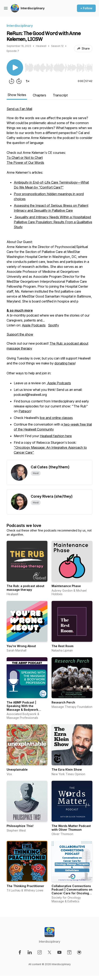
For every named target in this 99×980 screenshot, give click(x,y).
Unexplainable (17, 769)
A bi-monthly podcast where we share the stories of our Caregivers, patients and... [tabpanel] (49, 283)
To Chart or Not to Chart (25, 158)
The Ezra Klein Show (67, 769)
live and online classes (56, 418)
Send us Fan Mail (19, 109)
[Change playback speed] (28, 81)
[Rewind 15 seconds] (12, 81)
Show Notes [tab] (17, 95)
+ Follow (86, 8)
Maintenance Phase (66, 586)
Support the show (20, 334)
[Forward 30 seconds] (19, 81)
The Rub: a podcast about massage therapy (25, 588)
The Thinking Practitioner (25, 886)
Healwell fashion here (56, 436)
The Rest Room (62, 646)
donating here (65, 363)
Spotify (54, 325)
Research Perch (63, 702)
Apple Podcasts (34, 325)
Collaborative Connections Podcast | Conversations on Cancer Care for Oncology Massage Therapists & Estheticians (72, 893)
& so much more (20, 310)
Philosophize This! (20, 826)
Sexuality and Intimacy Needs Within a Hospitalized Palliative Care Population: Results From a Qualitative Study (53, 222)
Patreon (25, 411)
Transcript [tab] (60, 95)
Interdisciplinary (33, 8)
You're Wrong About (21, 646)
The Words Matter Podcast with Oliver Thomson (71, 828)
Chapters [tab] (39, 95)
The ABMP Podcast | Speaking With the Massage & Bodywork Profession (22, 708)
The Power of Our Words (25, 163)
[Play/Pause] (15, 68)
